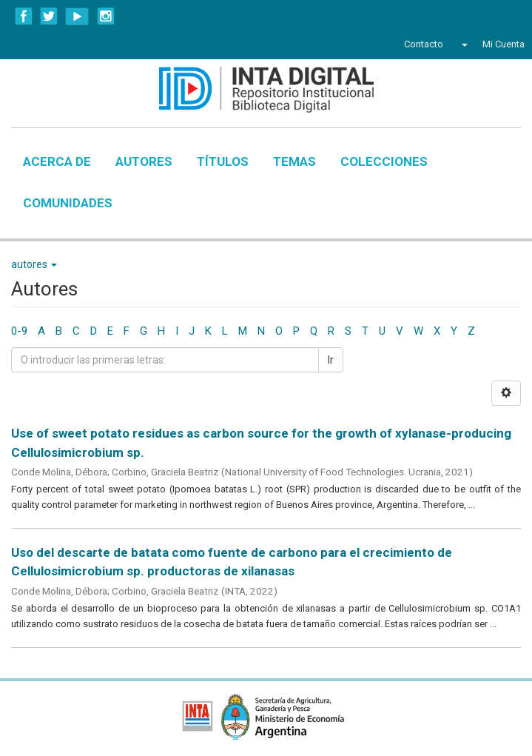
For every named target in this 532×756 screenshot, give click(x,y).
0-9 (19, 331)
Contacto (424, 44)
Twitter (49, 16)
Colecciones (384, 161)
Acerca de (57, 161)
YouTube (77, 16)
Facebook (24, 16)
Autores (144, 161)
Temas (294, 161)
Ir (331, 360)
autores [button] (34, 264)
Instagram (106, 16)
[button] (463, 44)
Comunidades (68, 203)
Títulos (223, 161)
